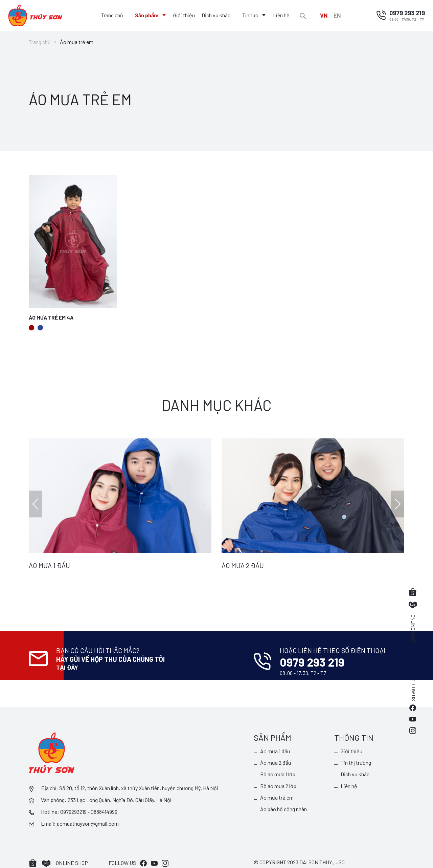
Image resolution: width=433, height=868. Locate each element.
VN (323, 15)
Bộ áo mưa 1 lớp (278, 760)
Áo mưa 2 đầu (276, 748)
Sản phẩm (146, 15)
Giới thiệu (183, 15)
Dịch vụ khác (215, 15)
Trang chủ (111, 15)
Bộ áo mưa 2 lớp (279, 772)
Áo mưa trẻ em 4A (52, 318)
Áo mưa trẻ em (277, 784)
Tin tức (249, 15)
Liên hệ (280, 15)
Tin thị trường (356, 748)
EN (338, 15)
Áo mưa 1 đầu (275, 736)
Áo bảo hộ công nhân (284, 795)
